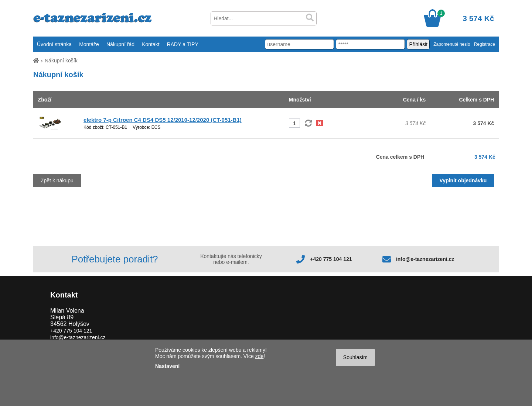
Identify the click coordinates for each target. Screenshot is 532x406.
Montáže (89, 44)
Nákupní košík (61, 61)
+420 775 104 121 (331, 259)
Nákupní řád (120, 44)
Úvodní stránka (54, 44)
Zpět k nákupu (57, 180)
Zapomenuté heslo (452, 44)
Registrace (485, 44)
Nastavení (167, 366)
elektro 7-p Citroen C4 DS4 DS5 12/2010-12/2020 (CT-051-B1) (163, 120)
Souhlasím (355, 357)
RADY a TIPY (183, 44)
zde (260, 356)
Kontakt (151, 44)
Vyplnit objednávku (463, 180)
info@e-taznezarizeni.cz (425, 259)
